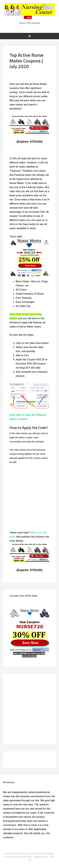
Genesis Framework (20, 857)
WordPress (41, 857)
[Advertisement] (31, 708)
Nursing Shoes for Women (30, 9)
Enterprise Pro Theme (41, 854)
